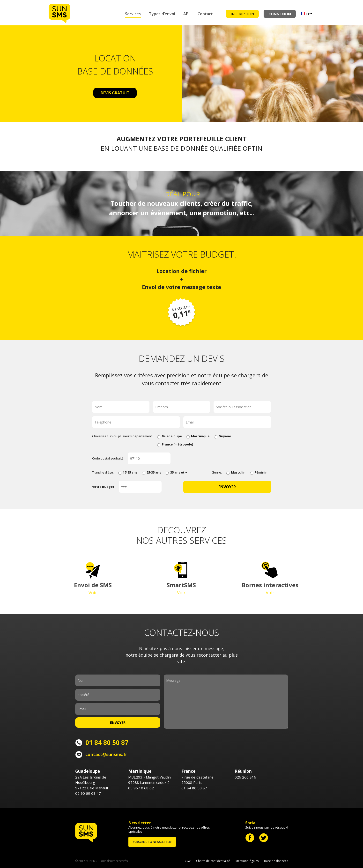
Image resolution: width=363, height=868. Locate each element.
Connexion (280, 14)
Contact (205, 14)
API (186, 14)
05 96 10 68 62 (141, 788)
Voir (93, 593)
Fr (305, 14)
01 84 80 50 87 (194, 788)
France (175, 444)
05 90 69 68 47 (88, 793)
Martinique (198, 436)
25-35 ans (152, 472)
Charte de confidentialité (213, 861)
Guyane (222, 436)
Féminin (259, 472)
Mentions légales (247, 861)
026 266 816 (245, 777)
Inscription (242, 14)
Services (133, 14)
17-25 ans (128, 472)
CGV (188, 861)
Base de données (276, 861)
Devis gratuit (115, 93)
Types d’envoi (162, 14)
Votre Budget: (104, 487)
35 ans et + (176, 472)
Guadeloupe (170, 436)
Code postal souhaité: (108, 458)
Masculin (236, 472)
